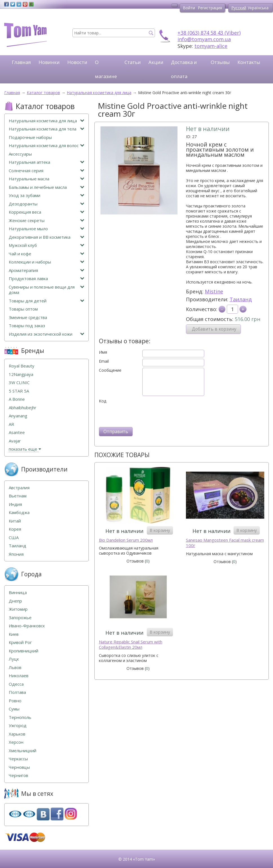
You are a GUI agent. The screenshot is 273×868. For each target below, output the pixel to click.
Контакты (249, 62)
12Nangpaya (21, 374)
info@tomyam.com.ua (204, 39)
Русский (239, 8)
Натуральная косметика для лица (46, 121)
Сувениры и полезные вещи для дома (46, 290)
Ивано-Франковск (27, 626)
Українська (258, 8)
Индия (15, 504)
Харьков (17, 734)
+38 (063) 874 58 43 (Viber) (209, 33)
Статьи (133, 62)
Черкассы (18, 759)
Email (104, 361)
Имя (103, 352)
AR (11, 424)
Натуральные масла (46, 179)
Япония (16, 554)
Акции (156, 62)
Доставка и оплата (184, 69)
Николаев (19, 676)
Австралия (19, 488)
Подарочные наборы (30, 137)
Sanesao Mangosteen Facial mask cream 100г (225, 543)
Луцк (14, 659)
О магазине (106, 69)
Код (103, 401)
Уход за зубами (46, 195)
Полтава (17, 692)
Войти (189, 8)
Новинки (49, 62)
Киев (14, 634)
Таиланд (241, 299)
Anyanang (18, 416)
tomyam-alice (211, 46)
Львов (15, 667)
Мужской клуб (46, 245)
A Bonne (17, 399)
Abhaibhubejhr (23, 408)
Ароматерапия (46, 270)
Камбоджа (19, 512)
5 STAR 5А (19, 391)
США (14, 538)
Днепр (15, 601)
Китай (15, 521)
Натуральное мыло (46, 229)
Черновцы (19, 767)
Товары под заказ (27, 326)
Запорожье (20, 618)
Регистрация (210, 8)
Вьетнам (18, 496)
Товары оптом (23, 309)
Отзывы (220, 62)
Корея (15, 529)
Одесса (16, 684)
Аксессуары (20, 154)
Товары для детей (46, 301)
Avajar (15, 441)
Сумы (14, 709)
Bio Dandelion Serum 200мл (126, 540)
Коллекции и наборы (46, 262)
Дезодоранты (46, 204)
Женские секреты (46, 221)
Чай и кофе (46, 254)
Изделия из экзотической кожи (46, 334)
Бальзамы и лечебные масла (46, 187)
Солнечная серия (46, 171)
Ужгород (18, 726)
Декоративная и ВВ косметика (46, 237)
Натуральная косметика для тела (46, 129)
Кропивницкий (24, 651)
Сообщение (110, 370)
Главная (21, 62)
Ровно (15, 701)
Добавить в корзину (214, 329)
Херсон (16, 742)
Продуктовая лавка (46, 279)
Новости (77, 62)
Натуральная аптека (46, 162)
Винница (18, 593)
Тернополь (20, 717)
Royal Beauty (22, 366)
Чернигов (18, 775)
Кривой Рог (20, 642)
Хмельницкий (23, 751)
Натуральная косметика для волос (46, 146)
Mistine (214, 291)
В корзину (160, 530)
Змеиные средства (28, 317)
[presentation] (142, 415)
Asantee (17, 432)
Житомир (18, 609)
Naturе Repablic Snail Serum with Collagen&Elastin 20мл (131, 645)
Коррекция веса (46, 212)
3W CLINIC (19, 383)
